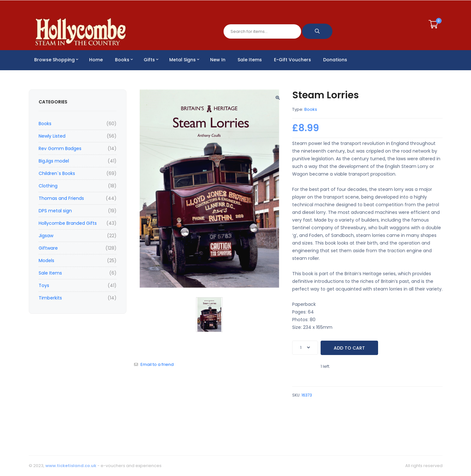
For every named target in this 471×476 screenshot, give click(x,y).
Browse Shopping (56, 60)
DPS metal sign (55, 211)
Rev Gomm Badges (60, 148)
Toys (44, 285)
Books (124, 60)
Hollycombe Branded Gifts (68, 223)
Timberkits (50, 298)
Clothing (48, 186)
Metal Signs (184, 60)
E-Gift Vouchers (292, 60)
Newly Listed (52, 136)
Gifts (151, 60)
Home (96, 60)
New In (218, 60)
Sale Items (250, 60)
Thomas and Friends (61, 198)
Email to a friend (157, 364)
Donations (335, 60)
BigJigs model (54, 161)
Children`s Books (57, 173)
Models (46, 261)
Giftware (48, 248)
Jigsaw (46, 236)
